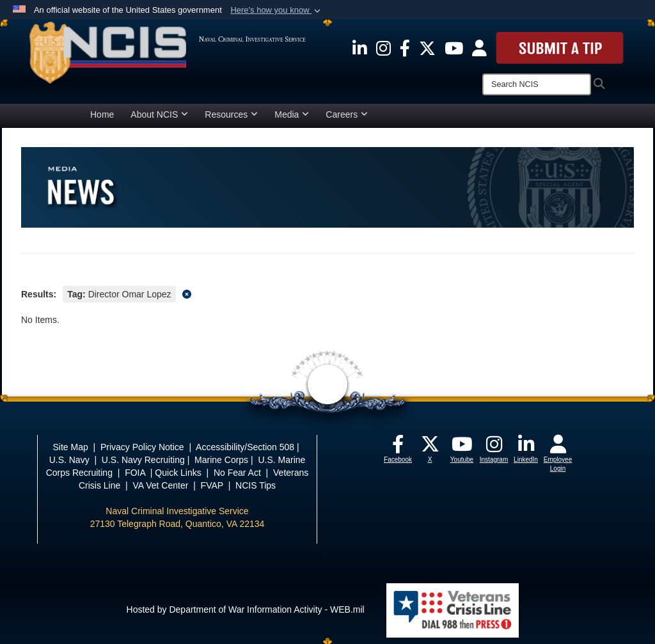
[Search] (537, 84)
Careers (347, 114)
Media (292, 114)
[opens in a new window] (360, 47)
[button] (277, 10)
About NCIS (159, 114)
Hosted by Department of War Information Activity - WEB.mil (246, 609)
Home (102, 114)
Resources (231, 114)
